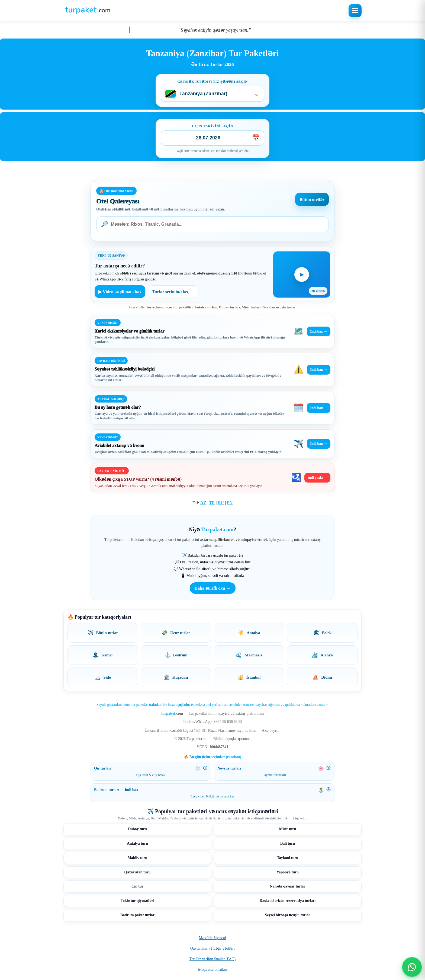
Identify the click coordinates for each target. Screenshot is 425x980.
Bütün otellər (312, 199)
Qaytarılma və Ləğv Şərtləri (212, 948)
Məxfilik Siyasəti (212, 938)
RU (221, 503)
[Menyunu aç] (355, 11)
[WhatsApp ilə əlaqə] (412, 967)
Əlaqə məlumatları (212, 970)
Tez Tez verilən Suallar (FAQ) (212, 959)
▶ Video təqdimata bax (120, 292)
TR (212, 503)
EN (230, 503)
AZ (203, 503)
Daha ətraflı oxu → (213, 588)
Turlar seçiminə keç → (173, 292)
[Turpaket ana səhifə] (88, 11)
